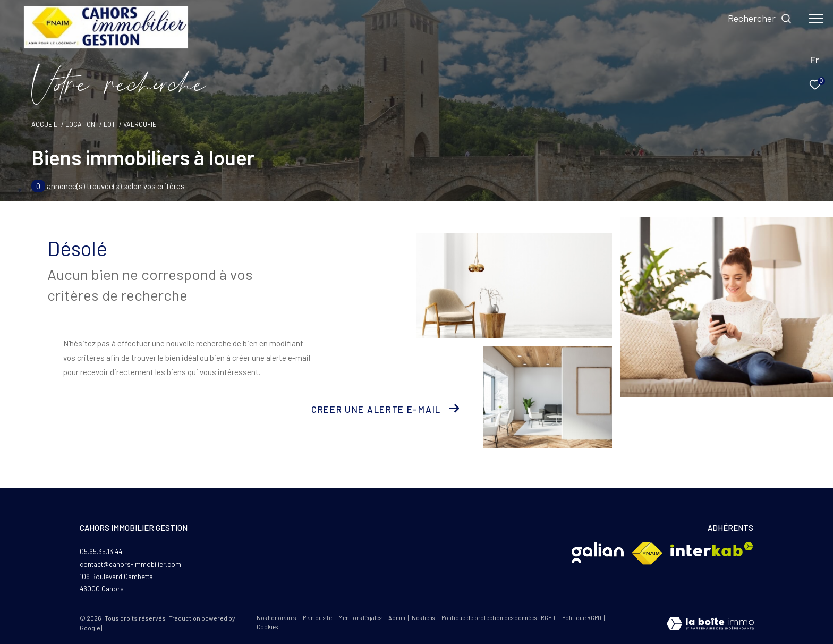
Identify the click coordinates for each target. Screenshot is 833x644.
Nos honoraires (276, 618)
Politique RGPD (582, 618)
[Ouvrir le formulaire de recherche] (760, 19)
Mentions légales (360, 618)
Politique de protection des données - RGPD (499, 618)
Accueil (44, 124)
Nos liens (424, 618)
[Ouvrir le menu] (816, 19)
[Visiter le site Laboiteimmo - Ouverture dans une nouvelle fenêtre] (710, 625)
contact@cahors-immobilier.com (130, 564)
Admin (397, 618)
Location (80, 124)
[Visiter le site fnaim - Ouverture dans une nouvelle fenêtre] (647, 553)
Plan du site (318, 618)
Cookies (267, 627)
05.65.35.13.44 (101, 552)
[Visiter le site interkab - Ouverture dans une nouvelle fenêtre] (712, 549)
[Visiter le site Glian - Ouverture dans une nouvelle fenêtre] (598, 552)
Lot (109, 124)
